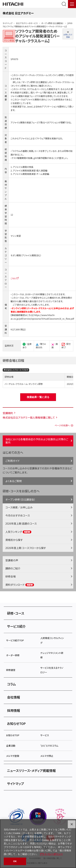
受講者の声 (12, 560)
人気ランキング (18, 532)
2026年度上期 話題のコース (21, 523)
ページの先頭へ (62, 425)
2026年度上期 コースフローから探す (26, 548)
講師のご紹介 (13, 568)
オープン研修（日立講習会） (52, 23)
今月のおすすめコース (18, 515)
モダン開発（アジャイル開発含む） (26, 255)
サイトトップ (8, 23)
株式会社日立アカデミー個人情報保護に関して (29, 417)
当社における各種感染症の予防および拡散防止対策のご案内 (37, 441)
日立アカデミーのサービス (27, 23)
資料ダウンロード (20, 585)
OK (15, 861)
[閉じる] (72, 824)
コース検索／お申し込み (19, 507)
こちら (13, 278)
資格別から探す (14, 540)
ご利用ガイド (12, 461)
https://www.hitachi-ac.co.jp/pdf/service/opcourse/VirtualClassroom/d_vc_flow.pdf (42, 317)
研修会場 (11, 576)
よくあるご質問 (14, 481)
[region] (38, 844)
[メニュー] (72, 4)
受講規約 (8, 413)
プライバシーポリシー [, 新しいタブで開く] (51, 854)
